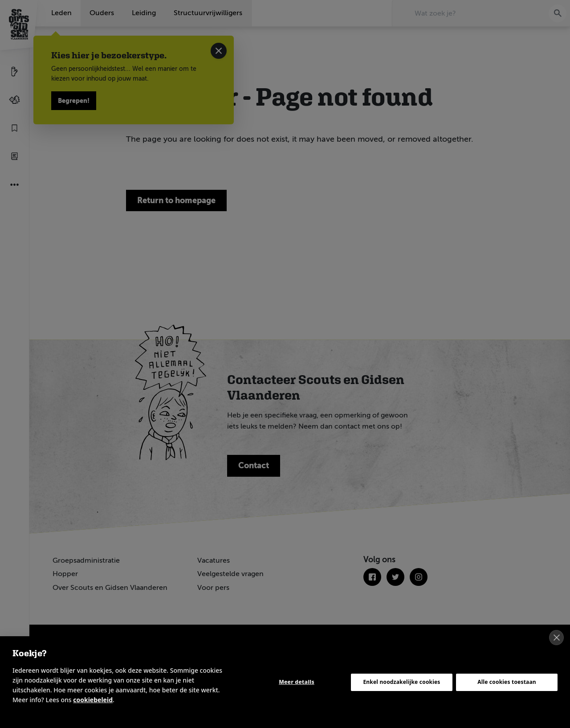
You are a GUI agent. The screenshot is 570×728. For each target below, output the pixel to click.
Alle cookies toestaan (507, 682)
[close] (556, 638)
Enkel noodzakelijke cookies (401, 682)
